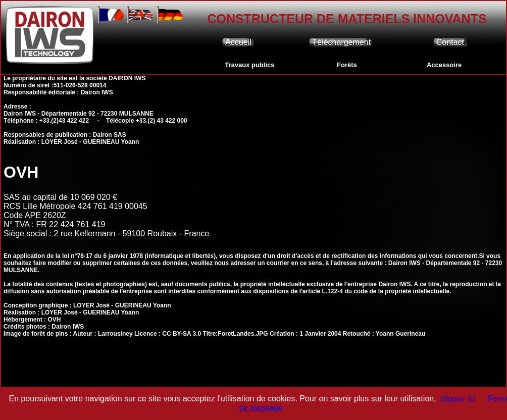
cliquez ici (458, 399)
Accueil (238, 42)
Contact (450, 42)
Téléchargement (341, 42)
